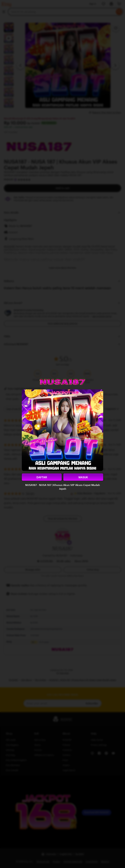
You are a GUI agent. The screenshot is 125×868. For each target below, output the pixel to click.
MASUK (83, 477)
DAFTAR (42, 477)
